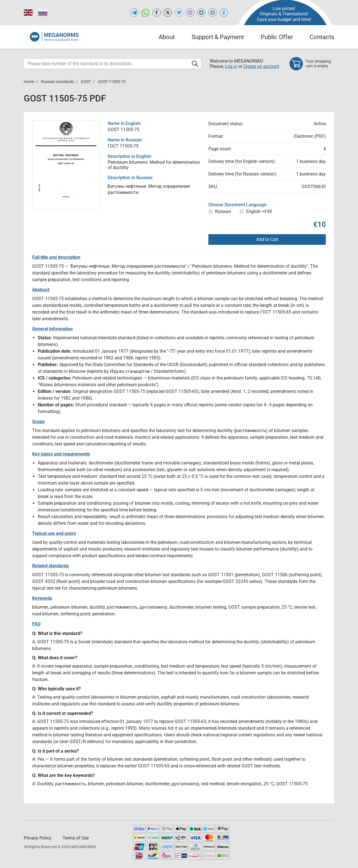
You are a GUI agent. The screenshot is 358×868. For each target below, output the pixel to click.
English (259, 211)
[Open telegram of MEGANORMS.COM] (134, 13)
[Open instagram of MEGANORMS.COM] (190, 13)
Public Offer (277, 37)
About (167, 37)
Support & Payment (218, 37)
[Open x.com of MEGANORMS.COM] (168, 13)
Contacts (322, 37)
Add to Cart (267, 239)
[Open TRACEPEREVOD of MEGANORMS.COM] (224, 13)
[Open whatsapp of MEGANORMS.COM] (145, 13)
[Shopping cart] (312, 64)
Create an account (261, 66)
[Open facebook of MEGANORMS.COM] (157, 13)
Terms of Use (76, 838)
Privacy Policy (38, 838)
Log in (231, 66)
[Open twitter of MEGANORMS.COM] (179, 13)
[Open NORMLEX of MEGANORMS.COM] (213, 13)
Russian (223, 211)
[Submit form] (195, 64)
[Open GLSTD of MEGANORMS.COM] (201, 13)
